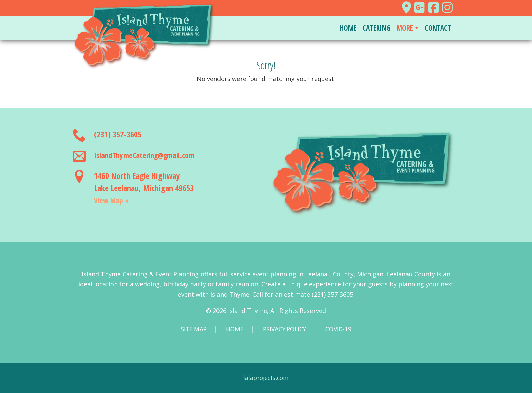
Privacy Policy (285, 329)
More (405, 28)
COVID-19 (341, 329)
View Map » (113, 200)
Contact (438, 28)
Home (348, 28)
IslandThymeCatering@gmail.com (148, 155)
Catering (377, 28)
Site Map (191, 329)
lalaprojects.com (266, 378)
